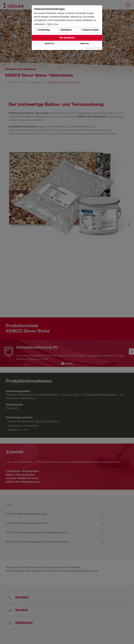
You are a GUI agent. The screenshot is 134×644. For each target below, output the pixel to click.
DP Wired (98, 48)
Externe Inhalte (89, 30)
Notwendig (43, 30)
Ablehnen (85, 44)
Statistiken (65, 30)
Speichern (49, 44)
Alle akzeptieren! (67, 38)
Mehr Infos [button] (53, 24)
